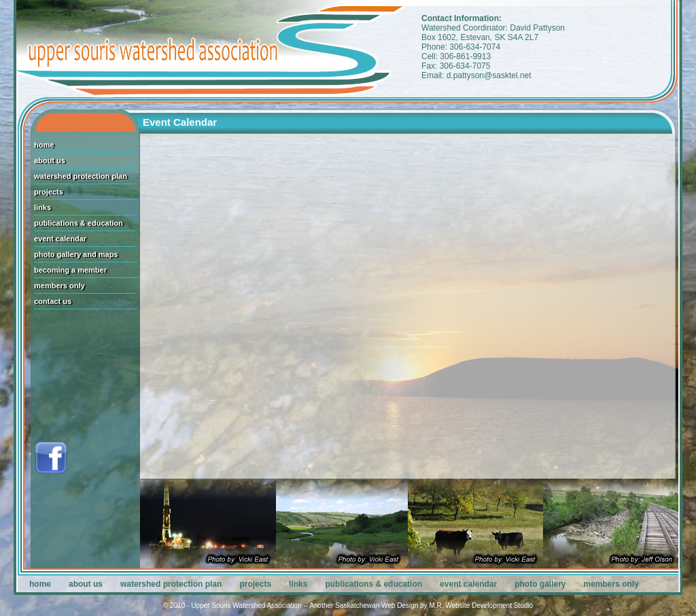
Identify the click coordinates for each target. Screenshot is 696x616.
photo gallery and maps (76, 254)
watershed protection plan (81, 176)
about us (50, 160)
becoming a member (70, 270)
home (44, 145)
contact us (53, 301)
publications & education (79, 223)
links (42, 207)
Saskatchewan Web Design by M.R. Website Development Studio (434, 605)
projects (49, 192)
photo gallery (540, 584)
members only (59, 286)
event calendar (60, 239)
